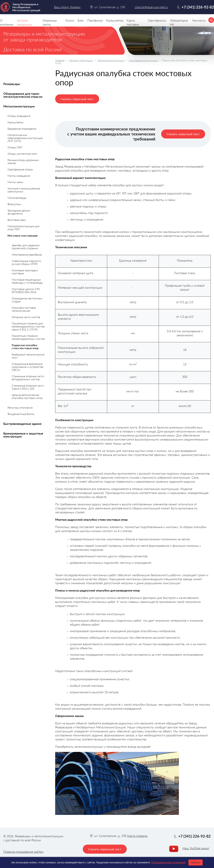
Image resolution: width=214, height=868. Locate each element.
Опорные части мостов (26, 317)
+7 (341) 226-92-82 (198, 7)
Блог (81, 20)
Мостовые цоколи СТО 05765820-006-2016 (26, 290)
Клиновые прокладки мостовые (25, 272)
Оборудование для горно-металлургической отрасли (23, 95)
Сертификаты (157, 20)
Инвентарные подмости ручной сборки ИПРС (26, 262)
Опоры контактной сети (22, 154)
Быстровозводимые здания (22, 424)
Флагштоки (14, 204)
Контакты (199, 20)
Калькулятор (115, 20)
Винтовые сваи (17, 220)
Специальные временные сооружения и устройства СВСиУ (28, 367)
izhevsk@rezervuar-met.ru (151, 7)
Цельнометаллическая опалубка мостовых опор (27, 396)
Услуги (70, 20)
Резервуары (12, 84)
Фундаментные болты (21, 414)
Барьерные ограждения (22, 129)
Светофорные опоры (20, 169)
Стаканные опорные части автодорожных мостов (28, 378)
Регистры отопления (20, 408)
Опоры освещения (19, 116)
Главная (60, 60)
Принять (196, 862)
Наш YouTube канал (196, 848)
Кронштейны (15, 122)
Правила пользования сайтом (23, 852)
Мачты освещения (19, 176)
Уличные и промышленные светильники (24, 190)
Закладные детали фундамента (19, 212)
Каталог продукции (81, 60)
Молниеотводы (17, 198)
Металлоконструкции (111, 60)
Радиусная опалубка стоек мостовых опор (25, 347)
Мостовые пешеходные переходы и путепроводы (27, 281)
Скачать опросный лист (77, 99)
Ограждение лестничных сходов (27, 300)
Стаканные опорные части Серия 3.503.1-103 (28, 387)
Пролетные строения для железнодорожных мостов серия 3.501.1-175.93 (28, 326)
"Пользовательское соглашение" (168, 862)
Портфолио (95, 20)
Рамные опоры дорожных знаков (23, 161)
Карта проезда (137, 836)
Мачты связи (15, 182)
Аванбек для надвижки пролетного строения (26, 247)
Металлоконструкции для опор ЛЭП (23, 228)
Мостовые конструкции (143, 60)
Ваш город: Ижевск (67, 7)
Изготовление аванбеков (27, 255)
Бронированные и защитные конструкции (23, 435)
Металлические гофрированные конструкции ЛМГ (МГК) (25, 138)
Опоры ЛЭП (15, 147)
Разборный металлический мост (28, 356)
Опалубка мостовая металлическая (24, 309)
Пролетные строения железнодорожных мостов (28, 337)
